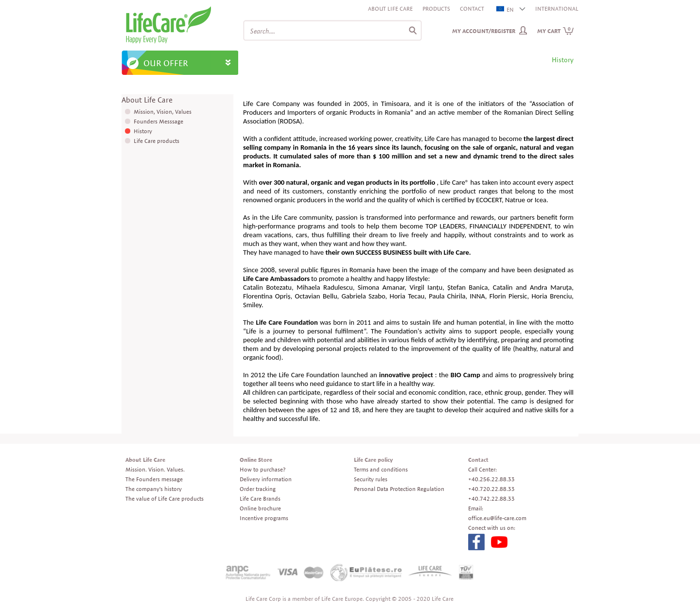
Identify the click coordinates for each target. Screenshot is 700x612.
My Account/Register (484, 31)
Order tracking (258, 489)
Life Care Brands (260, 498)
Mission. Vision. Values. (155, 469)
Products (436, 9)
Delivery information (266, 479)
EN (506, 9)
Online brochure (260, 508)
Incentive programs (264, 518)
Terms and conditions (381, 469)
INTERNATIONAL (557, 9)
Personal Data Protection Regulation (399, 489)
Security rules (371, 479)
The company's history (154, 489)
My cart (556, 31)
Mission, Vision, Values (163, 112)
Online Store (256, 460)
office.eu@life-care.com (497, 518)
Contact (472, 9)
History (143, 131)
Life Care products (157, 141)
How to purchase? (262, 469)
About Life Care (390, 9)
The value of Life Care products (165, 498)
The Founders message (154, 479)
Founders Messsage (158, 121)
